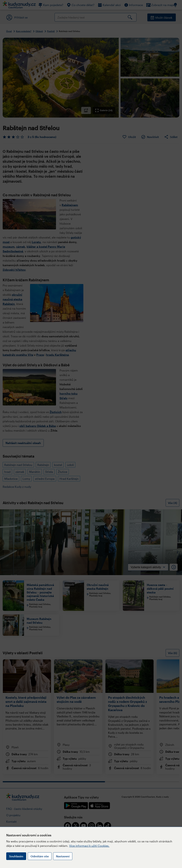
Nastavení (63, 856)
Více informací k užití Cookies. (89, 846)
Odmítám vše (40, 856)
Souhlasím (16, 856)
